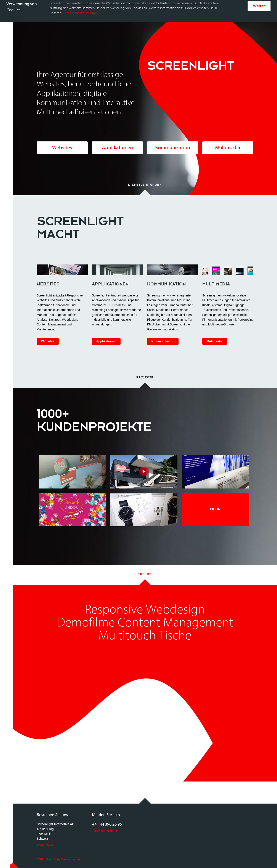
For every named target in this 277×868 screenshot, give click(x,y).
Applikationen (117, 141)
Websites (62, 141)
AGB (40, 853)
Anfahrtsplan (45, 839)
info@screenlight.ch (105, 825)
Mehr (215, 503)
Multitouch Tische (145, 629)
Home (52, 6)
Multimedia (228, 141)
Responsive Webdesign (145, 603)
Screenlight (29, 6)
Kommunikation (173, 141)
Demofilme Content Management (145, 616)
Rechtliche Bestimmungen (64, 853)
